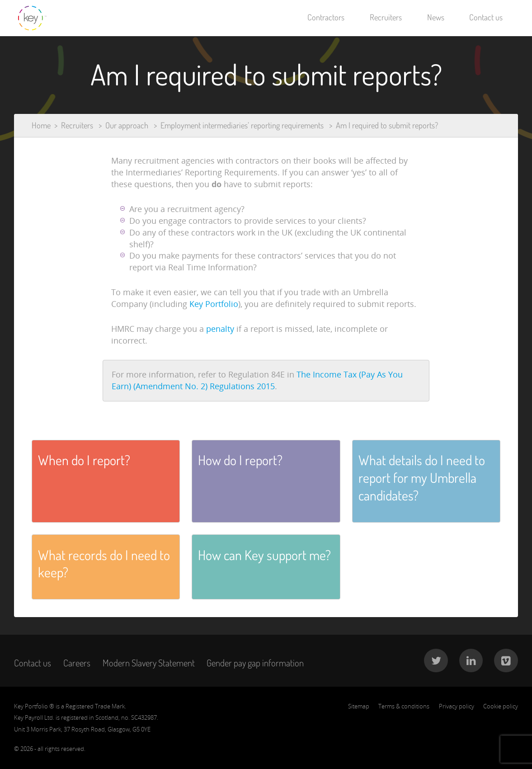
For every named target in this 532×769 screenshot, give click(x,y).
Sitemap (359, 706)
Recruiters (386, 17)
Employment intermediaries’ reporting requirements (242, 125)
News (436, 17)
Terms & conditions (404, 706)
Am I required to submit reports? (387, 125)
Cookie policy (501, 706)
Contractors (326, 17)
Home (41, 125)
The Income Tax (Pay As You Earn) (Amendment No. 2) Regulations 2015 (257, 380)
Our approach (127, 125)
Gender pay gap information (255, 663)
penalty (221, 329)
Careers (77, 663)
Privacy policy (457, 706)
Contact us (486, 17)
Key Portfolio (214, 304)
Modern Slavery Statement (149, 663)
